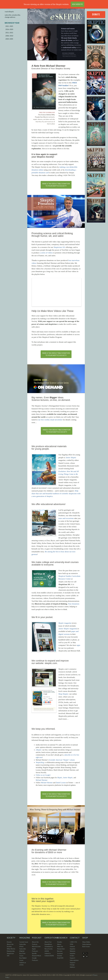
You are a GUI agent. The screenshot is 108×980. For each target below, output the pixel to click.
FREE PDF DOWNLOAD (47, 112)
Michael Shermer (42, 780)
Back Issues (86, 946)
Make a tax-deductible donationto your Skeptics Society (56, 185)
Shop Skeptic (63, 694)
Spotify (34, 953)
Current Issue (24, 942)
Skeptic (60, 778)
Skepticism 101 (59, 247)
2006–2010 (9, 36)
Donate (96, 15)
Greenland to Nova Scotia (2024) (49, 949)
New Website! (78, 4)
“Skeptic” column (62, 760)
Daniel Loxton (61, 783)
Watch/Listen (36, 946)
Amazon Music (37, 956)
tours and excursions (66, 518)
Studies (60, 942)
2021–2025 (9, 26)
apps (78, 645)
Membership (11, 951)
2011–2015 (9, 33)
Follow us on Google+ (43, 775)
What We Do (11, 949)
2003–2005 (9, 39)
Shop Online (86, 942)
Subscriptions (87, 944)
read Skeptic (9, 12)
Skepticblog (40, 762)
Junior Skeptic (68, 778)
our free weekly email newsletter (50, 420)
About (59, 944)
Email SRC (60, 958)
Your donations (74, 604)
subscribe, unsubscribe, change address (13, 16)
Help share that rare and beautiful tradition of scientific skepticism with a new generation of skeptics (56, 494)
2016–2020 (9, 29)
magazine (65, 623)
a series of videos (46, 253)
